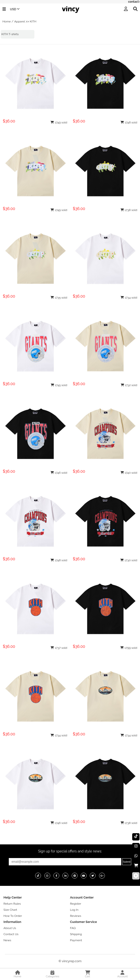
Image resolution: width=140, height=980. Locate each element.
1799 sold (129, 648)
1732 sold (129, 385)
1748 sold (129, 122)
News (7, 940)
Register (76, 904)
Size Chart (10, 910)
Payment (76, 940)
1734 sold (129, 298)
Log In (74, 910)
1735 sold (59, 298)
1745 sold (59, 385)
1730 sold (129, 560)
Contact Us (11, 934)
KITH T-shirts (10, 34)
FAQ (73, 928)
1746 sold (59, 473)
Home (7, 21)
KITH (33, 21)
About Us (10, 928)
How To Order (13, 916)
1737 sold (59, 648)
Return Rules (12, 904)
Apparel (20, 21)
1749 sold (59, 122)
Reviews (76, 916)
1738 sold (129, 210)
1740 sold (129, 473)
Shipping (76, 934)
